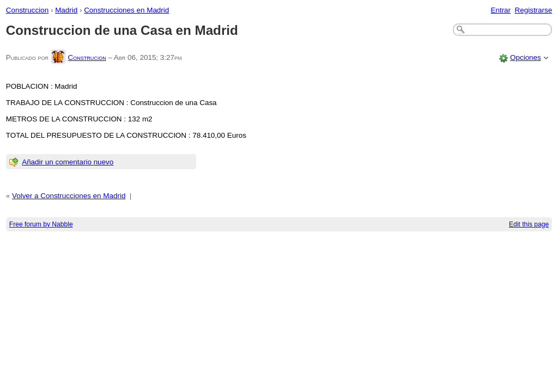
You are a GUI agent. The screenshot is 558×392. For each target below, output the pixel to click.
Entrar (501, 10)
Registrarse (534, 10)
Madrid (66, 10)
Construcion (87, 57)
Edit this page (529, 224)
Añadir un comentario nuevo (68, 162)
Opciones (526, 57)
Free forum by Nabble (41, 224)
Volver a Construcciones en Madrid (69, 196)
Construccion (27, 10)
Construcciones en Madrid (126, 10)
